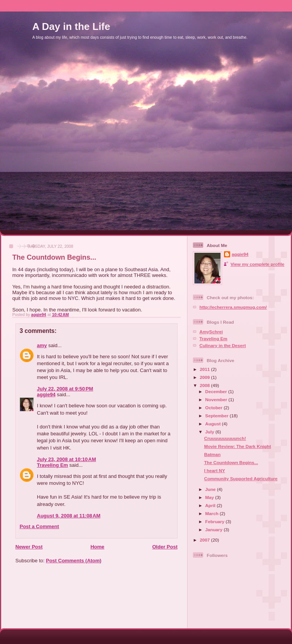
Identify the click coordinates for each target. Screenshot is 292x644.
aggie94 (46, 394)
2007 (205, 540)
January (214, 530)
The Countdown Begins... (231, 462)
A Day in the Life (71, 26)
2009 (205, 377)
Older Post (165, 547)
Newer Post (29, 547)
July (210, 432)
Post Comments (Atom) (74, 561)
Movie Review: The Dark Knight (237, 446)
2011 (205, 369)
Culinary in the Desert (223, 345)
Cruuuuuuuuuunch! (225, 438)
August (214, 424)
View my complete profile (257, 264)
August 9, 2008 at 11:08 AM (69, 516)
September (217, 416)
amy (42, 345)
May (210, 497)
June (211, 489)
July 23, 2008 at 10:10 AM (66, 459)
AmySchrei (211, 332)
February (215, 521)
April (211, 505)
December (217, 391)
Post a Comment (39, 526)
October (214, 408)
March (212, 513)
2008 (205, 385)
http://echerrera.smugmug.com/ (233, 307)
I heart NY (215, 470)
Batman (212, 454)
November (217, 399)
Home (97, 547)
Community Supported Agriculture (241, 478)
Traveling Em (52, 465)
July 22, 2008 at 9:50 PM (65, 389)
